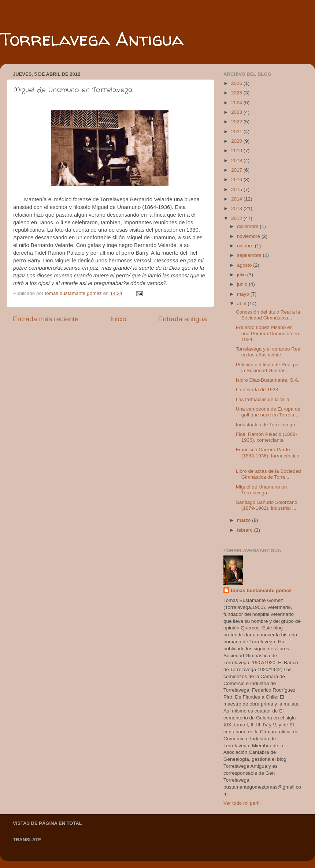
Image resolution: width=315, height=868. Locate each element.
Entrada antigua (183, 319)
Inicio (118, 319)
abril (242, 304)
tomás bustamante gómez (261, 590)
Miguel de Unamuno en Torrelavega (262, 490)
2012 (237, 218)
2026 (237, 83)
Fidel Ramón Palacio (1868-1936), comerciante (266, 437)
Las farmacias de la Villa (263, 399)
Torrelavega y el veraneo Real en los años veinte (269, 352)
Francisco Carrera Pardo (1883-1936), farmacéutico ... (268, 455)
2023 (237, 112)
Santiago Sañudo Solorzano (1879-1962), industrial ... (267, 505)
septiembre (250, 255)
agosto (245, 265)
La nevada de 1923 (257, 390)
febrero (246, 530)
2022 (237, 122)
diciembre (248, 226)
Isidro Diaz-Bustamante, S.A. (268, 380)
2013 (237, 208)
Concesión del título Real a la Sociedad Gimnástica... (268, 315)
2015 (237, 189)
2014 (237, 199)
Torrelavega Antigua (92, 39)
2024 (237, 103)
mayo (244, 294)
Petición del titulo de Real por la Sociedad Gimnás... (268, 368)
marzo (244, 520)
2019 (237, 151)
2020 (237, 141)
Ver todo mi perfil (242, 803)
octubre (246, 246)
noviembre (249, 236)
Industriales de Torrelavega (266, 425)
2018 (237, 160)
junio (243, 284)
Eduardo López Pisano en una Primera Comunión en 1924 (268, 333)
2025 (237, 93)
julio (242, 275)
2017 (237, 170)
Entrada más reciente (46, 319)
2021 (237, 132)
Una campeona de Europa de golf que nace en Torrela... (268, 412)
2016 (237, 179)
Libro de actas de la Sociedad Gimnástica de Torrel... (268, 474)
